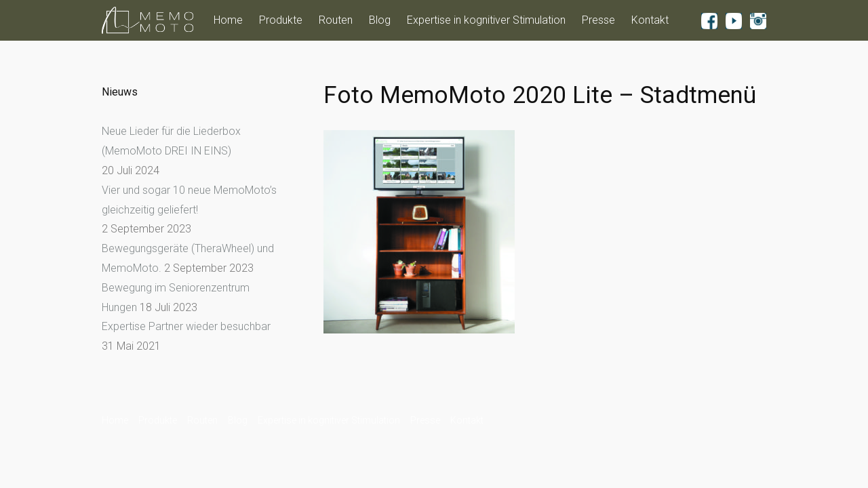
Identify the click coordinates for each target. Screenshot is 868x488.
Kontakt (650, 20)
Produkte (281, 20)
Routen (336, 20)
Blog (380, 20)
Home (228, 20)
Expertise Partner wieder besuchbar (186, 326)
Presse (598, 20)
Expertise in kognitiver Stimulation (486, 20)
